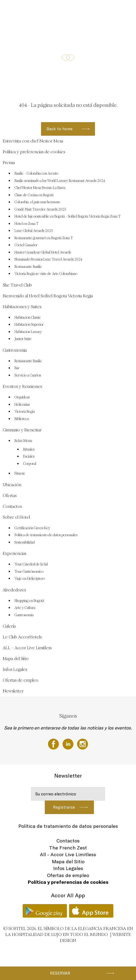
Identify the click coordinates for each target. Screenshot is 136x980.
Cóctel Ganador (26, 245)
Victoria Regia (25, 412)
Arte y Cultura (25, 608)
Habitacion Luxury (28, 332)
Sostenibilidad (25, 542)
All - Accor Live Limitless (68, 854)
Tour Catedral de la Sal (31, 564)
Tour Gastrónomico (29, 572)
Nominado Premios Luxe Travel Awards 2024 (48, 259)
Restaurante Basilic (28, 267)
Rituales (29, 449)
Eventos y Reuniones (84, 10)
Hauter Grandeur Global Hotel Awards (43, 252)
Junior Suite (23, 339)
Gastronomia (56, 10)
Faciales (29, 456)
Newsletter (13, 691)
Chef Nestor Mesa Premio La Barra (40, 188)
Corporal (30, 464)
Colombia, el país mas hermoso (37, 202)
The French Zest (68, 848)
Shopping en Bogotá (29, 601)
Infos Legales (15, 669)
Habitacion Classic (28, 318)
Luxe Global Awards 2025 (34, 231)
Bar (17, 368)
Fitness (20, 474)
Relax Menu (23, 441)
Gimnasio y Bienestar (27, 30)
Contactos (12, 506)
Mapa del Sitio (16, 659)
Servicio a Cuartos (28, 375)
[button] (125, 77)
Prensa (9, 163)
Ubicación (54, 30)
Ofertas (71, 30)
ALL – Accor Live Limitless (27, 648)
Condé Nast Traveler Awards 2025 (40, 209)
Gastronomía (24, 615)
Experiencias (14, 553)
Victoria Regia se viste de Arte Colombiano (46, 274)
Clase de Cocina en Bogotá (34, 195)
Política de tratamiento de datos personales (46, 535)
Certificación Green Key (32, 528)
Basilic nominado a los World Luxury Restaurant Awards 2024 (60, 181)
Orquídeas (22, 397)
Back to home (59, 129)
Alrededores (14, 590)
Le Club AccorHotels (22, 637)
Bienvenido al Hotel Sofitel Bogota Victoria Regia (48, 296)
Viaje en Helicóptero (30, 579)
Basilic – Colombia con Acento (36, 174)
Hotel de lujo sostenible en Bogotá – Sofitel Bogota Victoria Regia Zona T (68, 216)
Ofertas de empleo (21, 680)
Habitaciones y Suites (28, 10)
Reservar (60, 973)
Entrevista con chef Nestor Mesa (33, 141)
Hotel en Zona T (27, 224)
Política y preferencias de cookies (34, 152)
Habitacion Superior (29, 325)
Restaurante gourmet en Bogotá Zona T (44, 238)
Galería (9, 626)
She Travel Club (17, 285)
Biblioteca (22, 419)
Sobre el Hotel (16, 517)
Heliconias (22, 405)
